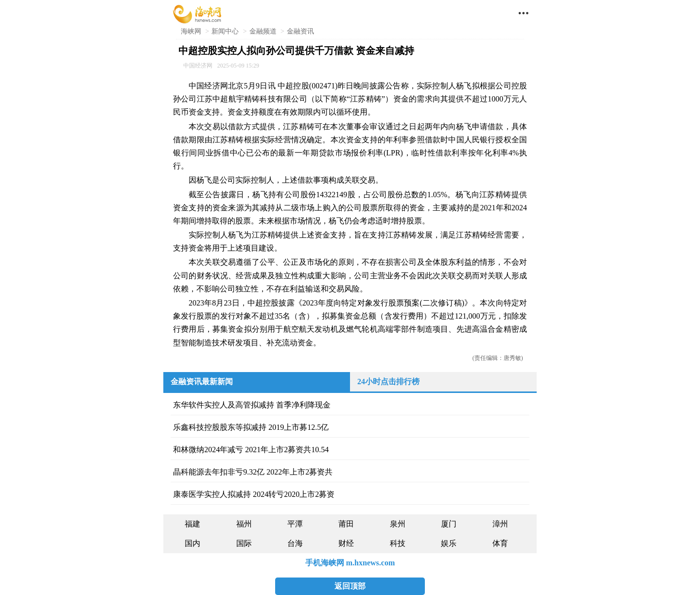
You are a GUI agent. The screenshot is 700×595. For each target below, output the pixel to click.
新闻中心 (225, 31)
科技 (398, 543)
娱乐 (449, 543)
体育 (500, 543)
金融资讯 (300, 31)
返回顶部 (350, 586)
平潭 (295, 524)
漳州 (500, 524)
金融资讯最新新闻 (202, 382)
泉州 (398, 524)
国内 (192, 543)
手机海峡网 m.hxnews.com (350, 563)
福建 (192, 524)
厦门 (449, 524)
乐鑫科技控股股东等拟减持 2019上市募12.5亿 (251, 427)
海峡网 (191, 31)
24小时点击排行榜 (388, 382)
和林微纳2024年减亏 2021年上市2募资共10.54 (251, 450)
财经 (346, 543)
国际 (244, 543)
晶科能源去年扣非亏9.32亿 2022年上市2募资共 (253, 472)
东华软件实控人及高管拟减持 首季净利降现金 (252, 405)
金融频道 (263, 31)
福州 (244, 524)
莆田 (346, 524)
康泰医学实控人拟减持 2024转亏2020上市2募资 (254, 494)
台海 (295, 543)
